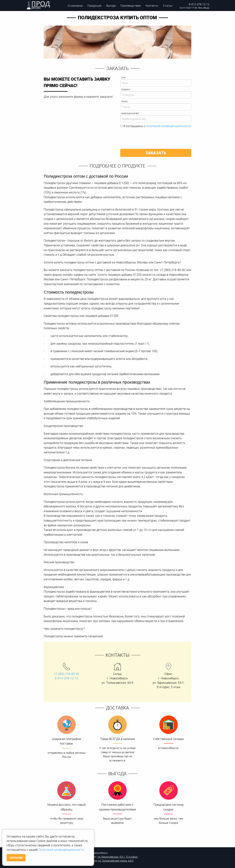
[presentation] (148, 137)
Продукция (94, 6)
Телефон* (126, 90)
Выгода (111, 6)
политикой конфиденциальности (169, 126)
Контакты (152, 6)
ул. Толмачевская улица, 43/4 (116, 861)
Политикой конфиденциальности (61, 850)
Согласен (16, 858)
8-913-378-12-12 (199, 4)
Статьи (168, 6)
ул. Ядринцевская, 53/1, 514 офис (118, 857)
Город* (124, 101)
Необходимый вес (130, 113)
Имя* (124, 78)
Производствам (131, 6)
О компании (75, 6)
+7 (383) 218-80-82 (66, 674)
